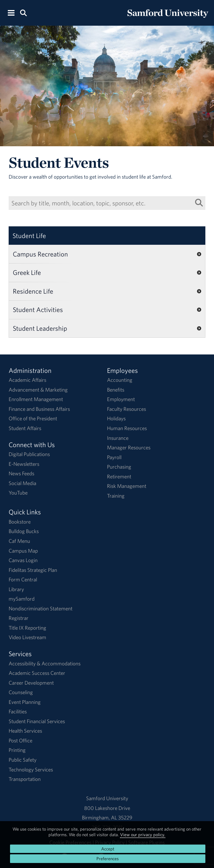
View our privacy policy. (143, 835)
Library (16, 589)
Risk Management (127, 486)
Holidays (116, 418)
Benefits (116, 390)
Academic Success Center (37, 673)
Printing (17, 750)
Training (116, 496)
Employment (121, 399)
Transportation (25, 779)
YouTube (18, 493)
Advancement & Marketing (38, 390)
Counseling (21, 692)
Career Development (31, 683)
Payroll (114, 457)
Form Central (23, 579)
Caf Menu (19, 541)
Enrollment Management (36, 399)
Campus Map (23, 551)
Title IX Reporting (27, 628)
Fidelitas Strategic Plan (33, 570)
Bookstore (20, 522)
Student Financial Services (37, 721)
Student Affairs (25, 428)
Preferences (108, 859)
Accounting (120, 380)
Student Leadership (40, 328)
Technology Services (31, 769)
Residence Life (33, 291)
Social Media (22, 483)
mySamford (22, 599)
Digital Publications (29, 454)
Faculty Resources (127, 409)
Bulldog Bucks (24, 531)
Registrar (19, 618)
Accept (108, 849)
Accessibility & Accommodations (45, 663)
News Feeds (21, 473)
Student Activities (38, 310)
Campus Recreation (40, 254)
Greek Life (27, 272)
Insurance (118, 438)
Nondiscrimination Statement (41, 608)
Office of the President (33, 418)
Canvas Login (23, 560)
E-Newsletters (24, 464)
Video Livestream (27, 637)
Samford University (107, 798)
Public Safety (23, 760)
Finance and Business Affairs (39, 409)
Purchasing (119, 467)
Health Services (25, 731)
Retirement (119, 476)
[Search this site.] (23, 12)
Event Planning (25, 702)
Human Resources (127, 428)
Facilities (18, 711)
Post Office (20, 740)
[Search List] (199, 203)
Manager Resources (129, 447)
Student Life (29, 236)
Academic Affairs (27, 380)
